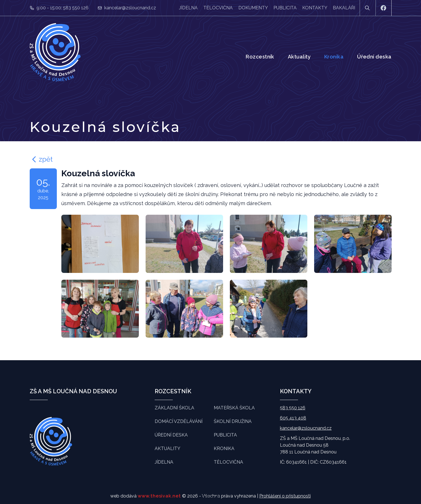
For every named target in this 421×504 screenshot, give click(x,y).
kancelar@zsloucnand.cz (130, 8)
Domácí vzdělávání (179, 421)
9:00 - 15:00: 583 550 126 (62, 8)
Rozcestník (260, 57)
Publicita (285, 8)
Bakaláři (344, 8)
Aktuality (299, 57)
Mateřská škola (234, 408)
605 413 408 (293, 418)
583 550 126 (293, 408)
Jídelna (188, 8)
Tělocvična (218, 8)
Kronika (334, 57)
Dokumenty (253, 8)
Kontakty (315, 8)
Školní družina (233, 421)
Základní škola (174, 408)
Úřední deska (374, 57)
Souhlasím (210, 497)
